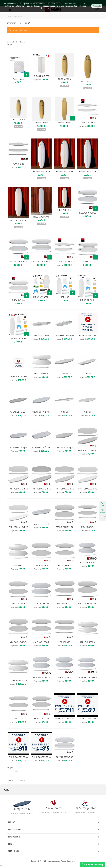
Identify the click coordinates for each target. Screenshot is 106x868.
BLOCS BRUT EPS (42, 76)
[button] (2, 797)
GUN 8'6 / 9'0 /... (88, 527)
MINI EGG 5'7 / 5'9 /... (18, 642)
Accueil (9, 16)
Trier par (10, 44)
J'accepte (97, 6)
